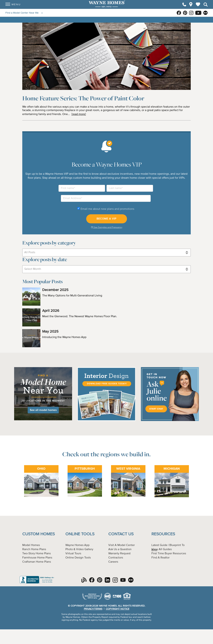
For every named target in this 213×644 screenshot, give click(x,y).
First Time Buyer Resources (169, 554)
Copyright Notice (118, 609)
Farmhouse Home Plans (37, 558)
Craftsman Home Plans (37, 562)
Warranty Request (119, 554)
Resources (163, 534)
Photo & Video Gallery (79, 549)
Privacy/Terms (93, 609)
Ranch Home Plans (34, 549)
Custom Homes (38, 534)
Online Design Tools (78, 558)
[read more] (79, 114)
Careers (113, 562)
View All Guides (162, 549)
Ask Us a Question (120, 549)
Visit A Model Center (122, 545)
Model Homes (31, 545)
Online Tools (80, 534)
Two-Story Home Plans (36, 554)
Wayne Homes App (77, 545)
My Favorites (198, 7)
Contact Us (121, 534)
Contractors (116, 558)
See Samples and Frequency (107, 227)
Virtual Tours (73, 554)
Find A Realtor (160, 558)
